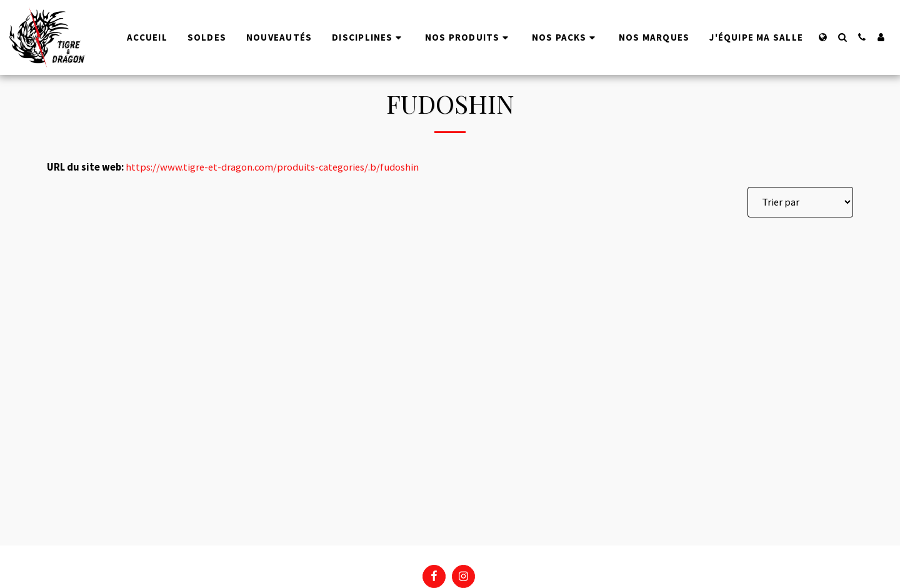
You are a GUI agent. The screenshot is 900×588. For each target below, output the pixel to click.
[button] (842, 37)
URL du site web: (85, 167)
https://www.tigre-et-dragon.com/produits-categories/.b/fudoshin (272, 167)
